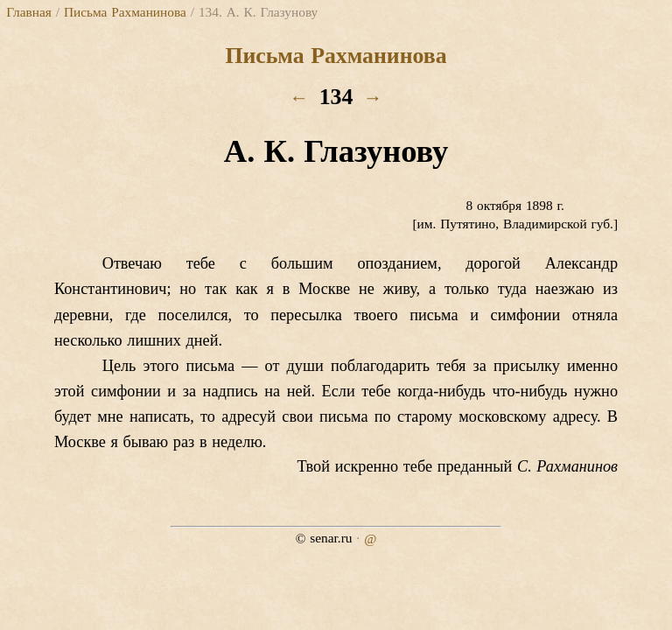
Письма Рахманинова (125, 12)
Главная (28, 12)
